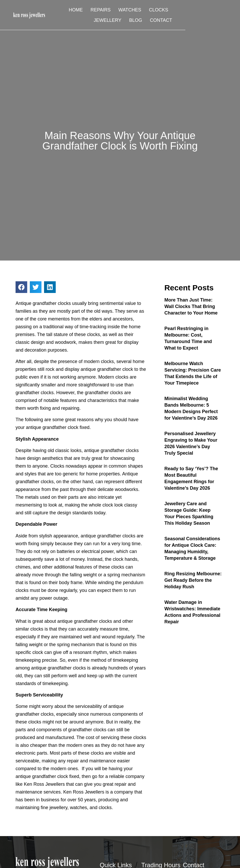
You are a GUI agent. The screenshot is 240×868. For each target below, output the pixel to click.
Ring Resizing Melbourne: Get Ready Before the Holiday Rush (193, 580)
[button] (21, 287)
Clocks (154, 10)
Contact (192, 21)
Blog (166, 21)
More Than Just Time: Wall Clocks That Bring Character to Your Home (191, 306)
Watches (125, 10)
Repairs (96, 10)
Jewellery (185, 10)
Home (71, 10)
